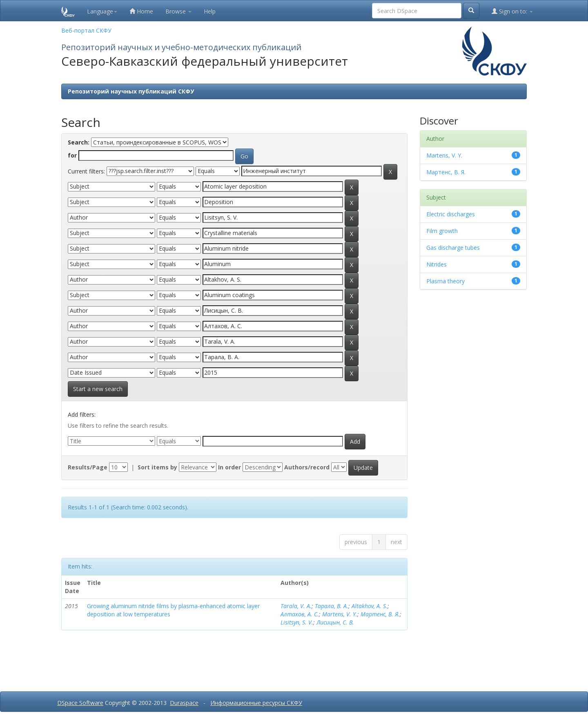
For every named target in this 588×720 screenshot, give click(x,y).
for (72, 155)
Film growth (442, 231)
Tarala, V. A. (296, 606)
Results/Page (88, 467)
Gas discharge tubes (453, 248)
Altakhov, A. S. (370, 606)
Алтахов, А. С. (300, 614)
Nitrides (437, 264)
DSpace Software (80, 703)
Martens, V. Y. (340, 614)
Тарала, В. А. (332, 606)
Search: (79, 142)
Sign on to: (512, 11)
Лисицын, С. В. (335, 622)
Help (210, 11)
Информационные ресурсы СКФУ (256, 703)
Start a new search (98, 389)
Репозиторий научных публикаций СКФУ (131, 91)
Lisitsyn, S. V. (297, 622)
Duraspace (184, 703)
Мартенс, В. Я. (380, 614)
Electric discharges (451, 214)
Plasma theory (445, 281)
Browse (178, 11)
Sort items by (157, 467)
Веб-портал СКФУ (86, 30)
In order (229, 467)
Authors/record (307, 467)
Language (102, 11)
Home (141, 11)
